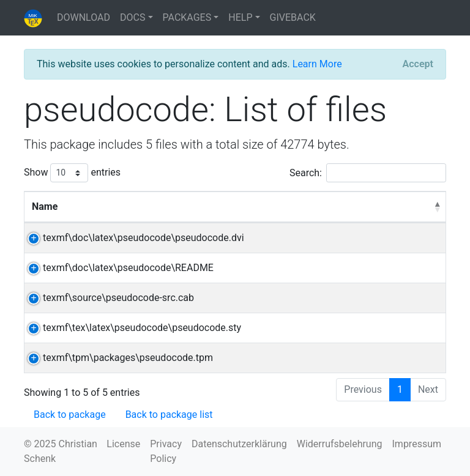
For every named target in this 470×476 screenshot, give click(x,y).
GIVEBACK (293, 17)
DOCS (132, 17)
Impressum (417, 444)
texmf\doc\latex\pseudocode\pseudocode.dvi (132, 238)
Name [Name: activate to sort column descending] (45, 206)
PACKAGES (187, 17)
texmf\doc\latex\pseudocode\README (117, 268)
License (123, 444)
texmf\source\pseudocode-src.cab (107, 298)
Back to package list (169, 415)
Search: (368, 173)
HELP (240, 17)
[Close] (418, 64)
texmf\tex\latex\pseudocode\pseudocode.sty (131, 328)
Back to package (70, 415)
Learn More (317, 64)
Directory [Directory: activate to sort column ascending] (376, 206)
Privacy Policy (166, 451)
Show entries (72, 173)
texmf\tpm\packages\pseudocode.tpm (117, 358)
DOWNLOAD (84, 17)
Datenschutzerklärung (239, 444)
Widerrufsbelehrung (340, 444)
